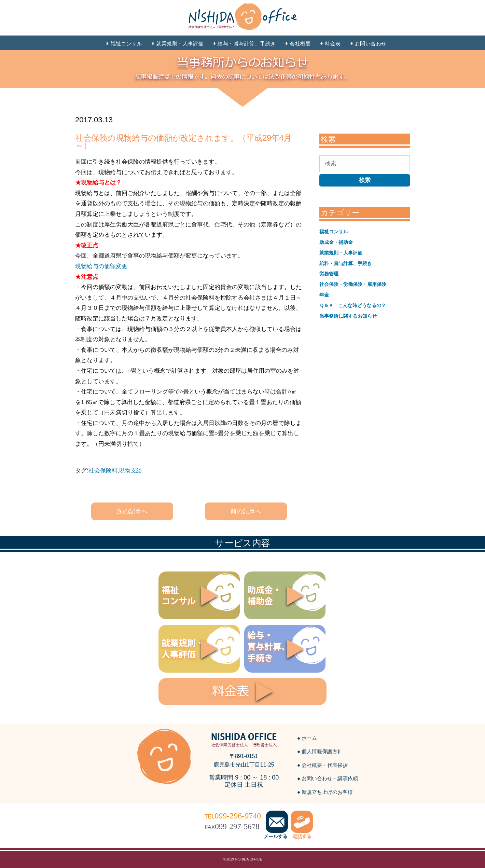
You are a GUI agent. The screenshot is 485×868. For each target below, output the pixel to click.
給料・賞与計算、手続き (346, 263)
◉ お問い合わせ (369, 44)
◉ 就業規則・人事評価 (178, 44)
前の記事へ (246, 511)
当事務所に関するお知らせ (348, 316)
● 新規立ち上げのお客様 (325, 792)
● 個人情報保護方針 (320, 751)
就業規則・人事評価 (341, 253)
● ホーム (307, 738)
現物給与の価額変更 (101, 266)
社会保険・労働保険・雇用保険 (353, 284)
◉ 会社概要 (298, 44)
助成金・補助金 (336, 242)
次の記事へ (132, 511)
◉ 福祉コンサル (124, 44)
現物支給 (130, 471)
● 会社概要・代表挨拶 (322, 765)
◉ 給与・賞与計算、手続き (244, 44)
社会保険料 (103, 471)
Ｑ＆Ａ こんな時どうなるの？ (353, 305)
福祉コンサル (334, 232)
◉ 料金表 (330, 44)
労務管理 (329, 274)
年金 (324, 295)
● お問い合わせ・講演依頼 (328, 778)
